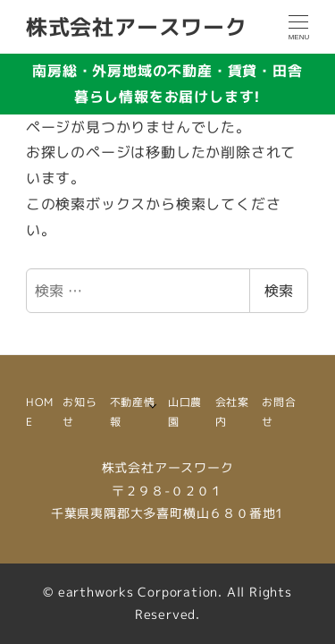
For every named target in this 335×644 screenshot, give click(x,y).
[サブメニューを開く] (152, 405)
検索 (279, 291)
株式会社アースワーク (137, 27)
